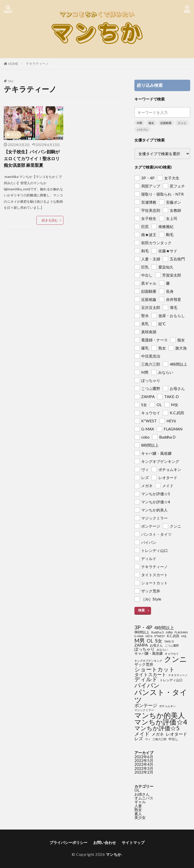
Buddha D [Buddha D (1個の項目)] (157, 633)
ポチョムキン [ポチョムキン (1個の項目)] (167, 706)
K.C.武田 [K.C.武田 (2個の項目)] (173, 636)
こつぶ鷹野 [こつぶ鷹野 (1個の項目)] (172, 646)
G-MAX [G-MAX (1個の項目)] (139, 636)
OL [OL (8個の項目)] (150, 641)
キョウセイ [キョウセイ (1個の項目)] (172, 654)
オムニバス (144, 798)
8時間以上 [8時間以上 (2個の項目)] (142, 632)
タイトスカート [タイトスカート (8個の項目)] (150, 674)
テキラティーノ (37, 64)
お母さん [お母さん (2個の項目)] (156, 645)
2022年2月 (144, 772)
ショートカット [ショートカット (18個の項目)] (155, 669)
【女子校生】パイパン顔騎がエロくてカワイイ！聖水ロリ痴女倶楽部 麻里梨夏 (33, 158)
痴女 (151, 123)
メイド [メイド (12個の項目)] (142, 734)
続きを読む (50, 220)
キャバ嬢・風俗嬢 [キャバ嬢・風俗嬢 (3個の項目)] (149, 653)
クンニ (182, 123)
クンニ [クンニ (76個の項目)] (176, 659)
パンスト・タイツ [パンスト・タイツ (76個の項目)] (161, 696)
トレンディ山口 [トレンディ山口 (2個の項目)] (171, 680)
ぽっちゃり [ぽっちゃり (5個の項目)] (144, 649)
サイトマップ (133, 842)
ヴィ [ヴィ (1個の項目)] (148, 739)
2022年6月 (144, 757)
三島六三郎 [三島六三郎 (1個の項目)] (160, 739)
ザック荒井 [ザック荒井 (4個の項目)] (144, 664)
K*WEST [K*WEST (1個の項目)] (160, 636)
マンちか (114, 854)
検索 (141, 610)
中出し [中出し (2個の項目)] (173, 739)
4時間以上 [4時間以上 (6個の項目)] (164, 628)
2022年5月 (144, 760)
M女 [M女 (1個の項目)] (184, 636)
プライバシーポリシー (68, 842)
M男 (140, 123)
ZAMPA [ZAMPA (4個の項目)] (141, 645)
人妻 (138, 806)
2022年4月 (144, 764)
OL (137, 790)
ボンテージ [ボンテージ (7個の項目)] (146, 706)
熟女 (138, 810)
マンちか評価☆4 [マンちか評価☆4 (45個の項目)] (161, 722)
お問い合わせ (105, 842)
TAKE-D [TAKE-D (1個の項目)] (169, 642)
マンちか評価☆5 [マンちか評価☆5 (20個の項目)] (157, 728)
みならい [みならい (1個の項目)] (162, 650)
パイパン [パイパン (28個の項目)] (147, 685)
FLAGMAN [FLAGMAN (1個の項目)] (181, 633)
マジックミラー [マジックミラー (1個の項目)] (144, 710)
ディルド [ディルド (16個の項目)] (146, 679)
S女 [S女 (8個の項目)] (159, 641)
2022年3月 (144, 768)
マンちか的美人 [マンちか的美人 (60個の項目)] (160, 715)
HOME (13, 64)
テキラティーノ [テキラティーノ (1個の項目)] (178, 675)
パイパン (142, 129)
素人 (138, 814)
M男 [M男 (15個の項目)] (140, 641)
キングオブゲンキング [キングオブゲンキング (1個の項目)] (148, 661)
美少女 (15, 135)
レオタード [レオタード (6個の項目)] (176, 734)
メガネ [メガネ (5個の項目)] (158, 734)
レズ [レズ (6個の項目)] (139, 739)
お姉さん (142, 794)
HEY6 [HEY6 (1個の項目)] (149, 636)
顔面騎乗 (166, 123)
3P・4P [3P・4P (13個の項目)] (143, 627)
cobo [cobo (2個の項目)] (169, 632)
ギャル (140, 802)
